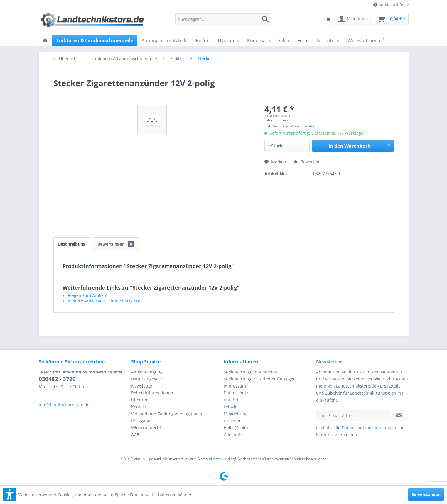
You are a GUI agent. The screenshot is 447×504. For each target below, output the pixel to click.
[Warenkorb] (392, 19)
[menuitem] (389, 5)
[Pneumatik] (259, 40)
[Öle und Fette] (294, 40)
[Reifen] (203, 40)
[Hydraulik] (228, 40)
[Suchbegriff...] (223, 19)
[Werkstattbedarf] (366, 40)
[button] (10, 494)
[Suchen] (265, 19)
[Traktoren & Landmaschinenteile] (95, 40)
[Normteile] (328, 40)
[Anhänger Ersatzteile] (165, 40)
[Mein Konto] (354, 19)
